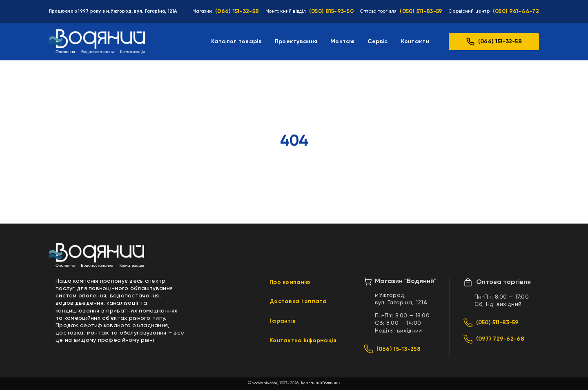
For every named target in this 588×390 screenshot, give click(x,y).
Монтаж (342, 42)
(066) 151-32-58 (237, 11)
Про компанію (290, 282)
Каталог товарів (236, 42)
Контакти (415, 42)
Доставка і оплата (298, 301)
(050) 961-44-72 (516, 11)
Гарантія (283, 321)
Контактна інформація (303, 341)
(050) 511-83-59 (421, 11)
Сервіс (378, 42)
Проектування (296, 42)
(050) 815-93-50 (331, 11)
